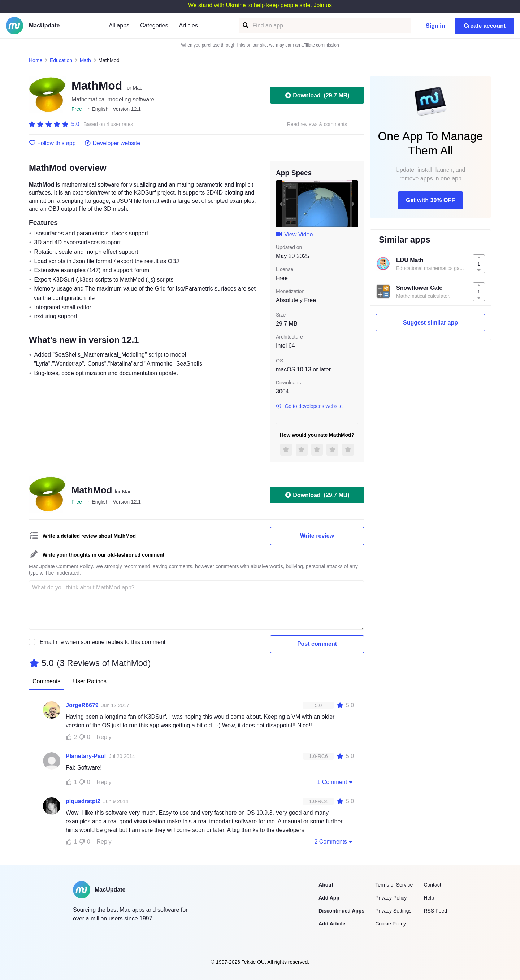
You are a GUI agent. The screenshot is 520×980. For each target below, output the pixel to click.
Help (429, 898)
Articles (188, 25)
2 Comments (334, 841)
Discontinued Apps (341, 911)
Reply (104, 737)
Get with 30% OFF (430, 200)
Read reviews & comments (317, 124)
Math (85, 60)
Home (36, 60)
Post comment (317, 644)
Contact (432, 885)
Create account (485, 26)
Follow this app (52, 143)
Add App (329, 898)
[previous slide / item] (281, 204)
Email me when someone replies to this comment (103, 642)
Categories (154, 25)
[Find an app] (245, 25)
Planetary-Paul (86, 756)
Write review (317, 536)
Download (317, 95)
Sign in (435, 26)
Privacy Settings (393, 911)
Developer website (112, 143)
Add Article (332, 924)
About (326, 885)
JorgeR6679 (82, 705)
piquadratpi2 (83, 801)
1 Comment (335, 782)
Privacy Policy (391, 898)
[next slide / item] (353, 204)
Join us (323, 5)
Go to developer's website (309, 406)
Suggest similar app (430, 323)
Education (61, 60)
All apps (119, 25)
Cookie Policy (391, 924)
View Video (294, 234)
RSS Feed (435, 911)
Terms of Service (394, 885)
